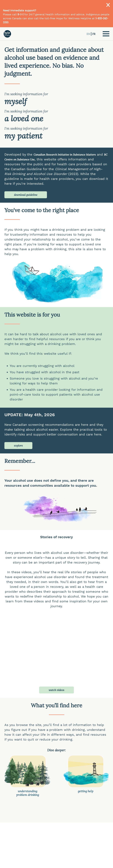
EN (89, 34)
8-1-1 (20, 14)
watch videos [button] (56, 690)
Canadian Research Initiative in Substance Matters (65, 155)
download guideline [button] (26, 195)
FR (94, 34)
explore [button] (18, 446)
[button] (106, 34)
